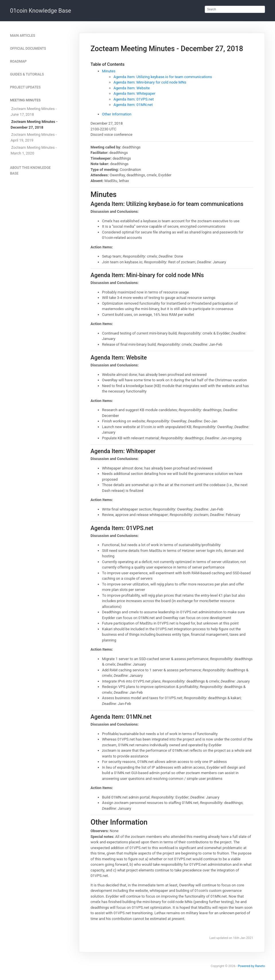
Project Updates (25, 87)
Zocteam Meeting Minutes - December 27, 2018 (34, 124)
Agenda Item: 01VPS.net (134, 99)
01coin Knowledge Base (41, 11)
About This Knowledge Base (30, 171)
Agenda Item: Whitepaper (134, 93)
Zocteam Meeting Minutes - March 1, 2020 (34, 150)
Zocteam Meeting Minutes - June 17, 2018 (34, 112)
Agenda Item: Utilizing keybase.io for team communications (163, 77)
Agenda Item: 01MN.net (133, 105)
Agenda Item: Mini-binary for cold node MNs (150, 82)
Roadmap (18, 61)
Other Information (117, 114)
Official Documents (28, 49)
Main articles (23, 36)
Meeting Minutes (25, 100)
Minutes (109, 71)
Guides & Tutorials (27, 74)
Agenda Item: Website (132, 88)
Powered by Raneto (251, 966)
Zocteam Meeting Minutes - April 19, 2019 (34, 137)
